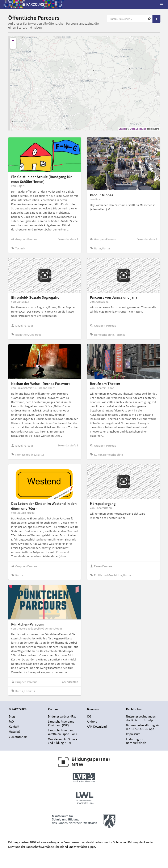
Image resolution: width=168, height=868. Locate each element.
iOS (89, 716)
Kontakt (14, 726)
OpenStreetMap (138, 129)
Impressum (133, 734)
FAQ (11, 721)
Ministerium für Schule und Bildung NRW (62, 741)
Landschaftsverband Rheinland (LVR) (61, 723)
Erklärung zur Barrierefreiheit (136, 741)
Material (14, 732)
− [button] (13, 46)
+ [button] (13, 41)
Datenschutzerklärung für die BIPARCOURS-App (142, 727)
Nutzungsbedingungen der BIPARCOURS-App (141, 718)
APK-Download (97, 726)
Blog (12, 716)
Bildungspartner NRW (62, 716)
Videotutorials (18, 737)
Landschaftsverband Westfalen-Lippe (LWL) (62, 732)
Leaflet (122, 129)
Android (92, 721)
